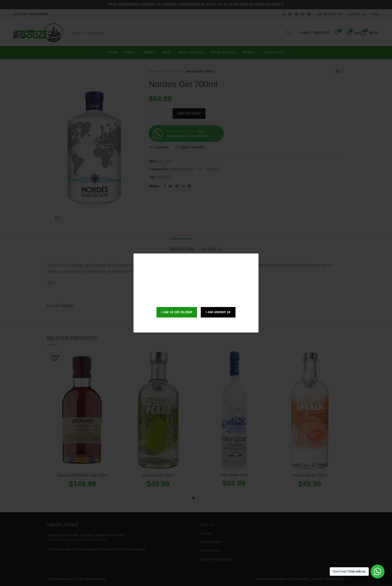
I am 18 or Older (177, 312)
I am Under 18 (218, 312)
